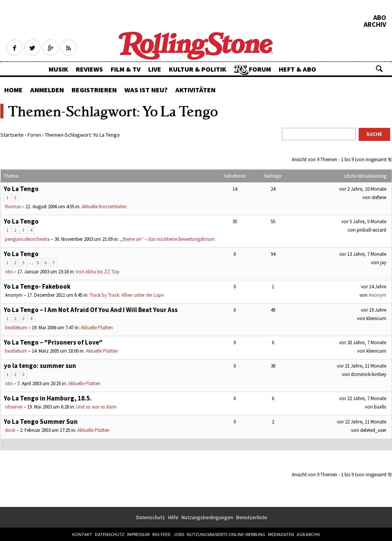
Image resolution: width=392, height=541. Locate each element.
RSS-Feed (162, 534)
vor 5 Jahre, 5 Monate (364, 221)
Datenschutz (151, 517)
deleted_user (373, 430)
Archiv (375, 25)
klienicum (376, 318)
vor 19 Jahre (374, 310)
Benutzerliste (252, 517)
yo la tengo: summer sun (40, 366)
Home (13, 90)
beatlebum (16, 328)
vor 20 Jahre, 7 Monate (363, 342)
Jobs (179, 534)
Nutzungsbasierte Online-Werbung (226, 534)
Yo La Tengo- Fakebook (37, 286)
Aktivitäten (195, 90)
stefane (379, 197)
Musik (58, 69)
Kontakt (82, 534)
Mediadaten (281, 534)
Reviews (89, 69)
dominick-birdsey (369, 374)
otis (9, 272)
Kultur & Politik (198, 69)
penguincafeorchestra (27, 239)
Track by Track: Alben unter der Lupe (127, 295)
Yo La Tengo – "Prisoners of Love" (53, 342)
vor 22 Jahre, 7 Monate (363, 398)
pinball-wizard (372, 230)
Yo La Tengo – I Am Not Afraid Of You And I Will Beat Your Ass (91, 310)
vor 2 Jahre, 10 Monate (363, 189)
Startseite (12, 135)
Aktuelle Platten (97, 328)
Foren (34, 135)
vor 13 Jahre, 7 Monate (363, 254)
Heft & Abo (297, 69)
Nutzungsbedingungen (207, 517)
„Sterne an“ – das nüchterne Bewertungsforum (167, 239)
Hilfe (173, 517)
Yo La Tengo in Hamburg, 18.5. (48, 398)
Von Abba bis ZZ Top (98, 272)
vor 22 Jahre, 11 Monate (362, 422)
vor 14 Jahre (374, 287)
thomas (13, 207)
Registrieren (94, 90)
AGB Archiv (308, 534)
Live (155, 69)
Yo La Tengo (21, 189)
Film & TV (126, 69)
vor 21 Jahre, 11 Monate (362, 366)
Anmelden (47, 90)
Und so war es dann (96, 407)
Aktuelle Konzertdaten (104, 207)
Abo (380, 18)
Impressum (138, 534)
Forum (260, 69)
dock (10, 430)
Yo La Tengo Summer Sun (41, 422)
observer (14, 407)
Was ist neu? (146, 90)
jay (383, 262)
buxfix (380, 407)
